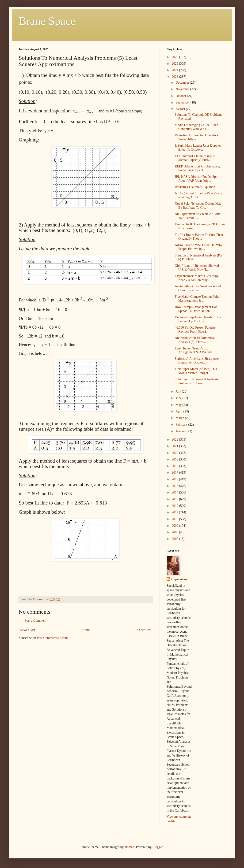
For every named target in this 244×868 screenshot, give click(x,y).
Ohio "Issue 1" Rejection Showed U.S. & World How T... (197, 268)
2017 (175, 473)
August (181, 109)
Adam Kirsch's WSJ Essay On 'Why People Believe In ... (199, 247)
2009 (175, 526)
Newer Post (28, 630)
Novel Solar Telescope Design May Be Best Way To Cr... (198, 206)
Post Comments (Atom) (52, 638)
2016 (175, 479)
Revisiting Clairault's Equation (195, 187)
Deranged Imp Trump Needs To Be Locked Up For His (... (198, 319)
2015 (175, 486)
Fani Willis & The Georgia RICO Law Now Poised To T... (200, 226)
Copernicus (179, 579)
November (183, 89)
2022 (175, 440)
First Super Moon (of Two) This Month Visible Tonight (196, 371)
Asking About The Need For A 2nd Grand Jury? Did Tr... (198, 288)
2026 (175, 57)
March (180, 418)
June (179, 398)
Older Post (145, 630)
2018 (175, 466)
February (182, 425)
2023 (175, 77)
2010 (175, 519)
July (179, 391)
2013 (175, 499)
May (179, 405)
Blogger (157, 847)
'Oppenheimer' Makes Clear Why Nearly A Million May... (197, 278)
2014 (175, 492)
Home (86, 630)
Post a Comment (36, 621)
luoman (129, 847)
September (183, 102)
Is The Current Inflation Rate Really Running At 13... (198, 195)
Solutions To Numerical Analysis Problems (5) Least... (196, 381)
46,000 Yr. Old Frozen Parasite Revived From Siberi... (195, 330)
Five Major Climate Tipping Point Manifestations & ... (197, 299)
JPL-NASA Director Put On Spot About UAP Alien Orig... (197, 179)
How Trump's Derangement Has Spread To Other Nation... (196, 309)
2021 (175, 446)
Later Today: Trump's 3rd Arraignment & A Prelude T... (196, 350)
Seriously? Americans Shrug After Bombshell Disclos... (197, 361)
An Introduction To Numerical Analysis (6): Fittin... (195, 340)
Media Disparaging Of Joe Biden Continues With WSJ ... (196, 127)
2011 (175, 512)
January (181, 431)
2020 (175, 453)
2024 (175, 70)
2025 (175, 64)
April (179, 411)
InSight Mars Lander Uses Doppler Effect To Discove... (198, 148)
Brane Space (47, 21)
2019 (175, 459)
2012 (175, 506)
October (181, 96)
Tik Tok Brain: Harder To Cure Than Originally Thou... (199, 237)
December (183, 83)
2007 (175, 539)
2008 (175, 532)
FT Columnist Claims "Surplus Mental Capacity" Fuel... (195, 158)
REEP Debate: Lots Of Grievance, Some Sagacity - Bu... (197, 168)
